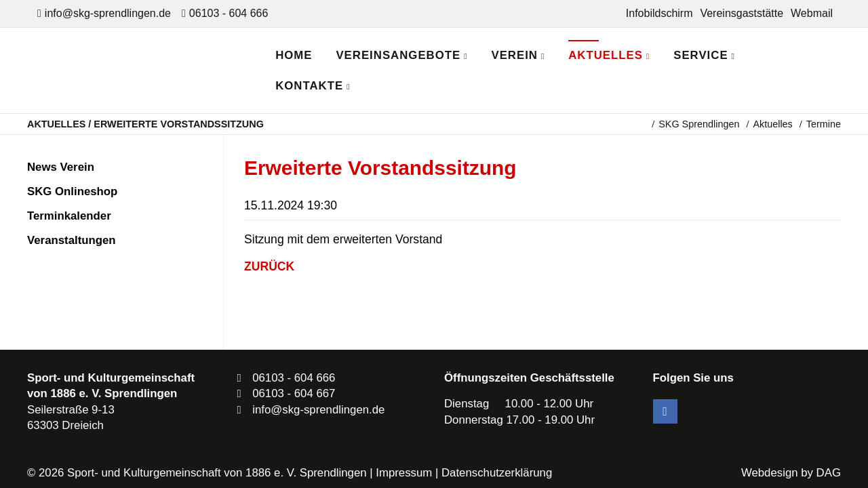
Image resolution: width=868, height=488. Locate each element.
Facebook (665, 411)
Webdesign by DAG (791, 473)
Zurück (269, 266)
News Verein (61, 167)
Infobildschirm (659, 13)
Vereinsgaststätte (742, 13)
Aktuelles (772, 124)
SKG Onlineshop (72, 191)
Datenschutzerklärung (497, 473)
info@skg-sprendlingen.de (108, 13)
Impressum (404, 473)
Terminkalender (69, 216)
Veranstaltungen (72, 240)
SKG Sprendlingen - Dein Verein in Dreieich (146, 70)
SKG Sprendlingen (699, 124)
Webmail (812, 13)
